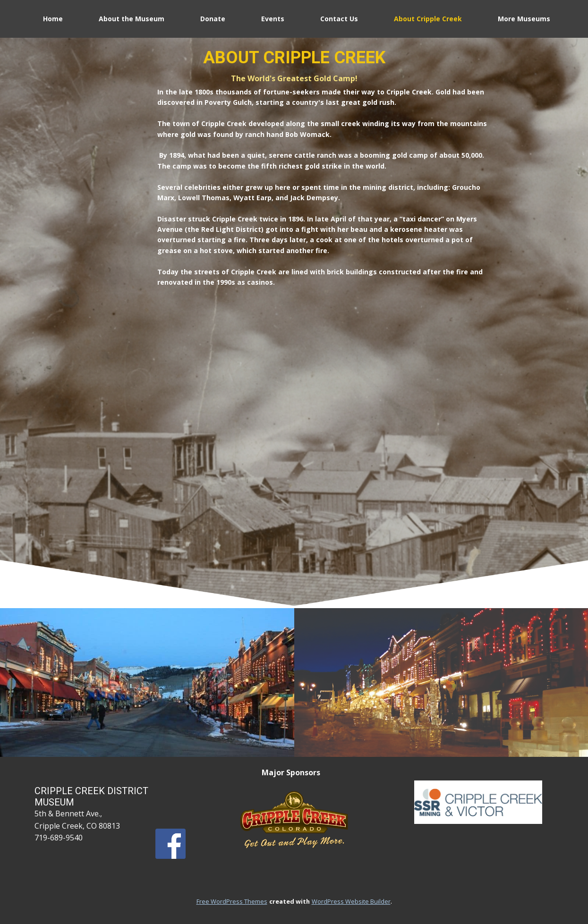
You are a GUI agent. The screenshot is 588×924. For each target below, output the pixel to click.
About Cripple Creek (428, 19)
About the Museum (132, 19)
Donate (213, 19)
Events (273, 19)
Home (53, 19)
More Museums (524, 19)
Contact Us (339, 19)
